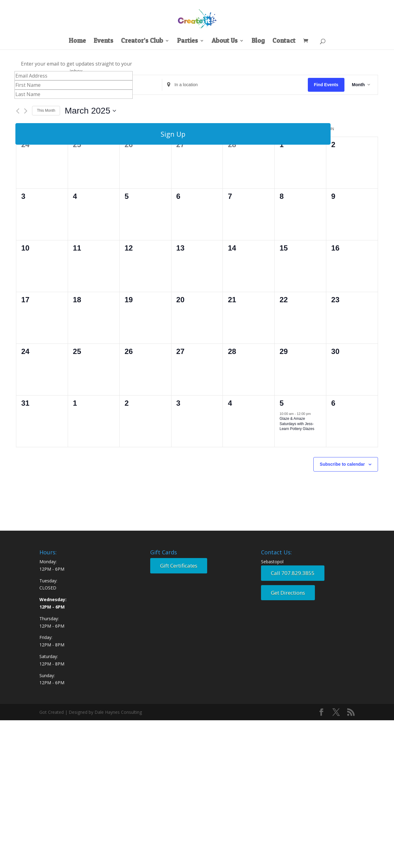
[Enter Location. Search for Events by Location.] (235, 85)
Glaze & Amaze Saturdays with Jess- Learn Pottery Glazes (297, 424)
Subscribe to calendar (342, 464)
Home (77, 41)
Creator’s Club (142, 41)
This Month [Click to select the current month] (46, 111)
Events (103, 41)
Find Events (326, 85)
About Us (225, 41)
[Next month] (26, 111)
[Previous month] (18, 111)
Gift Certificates (179, 566)
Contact (284, 41)
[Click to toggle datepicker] (90, 111)
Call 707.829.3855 (293, 573)
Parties (187, 41)
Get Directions (288, 593)
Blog (258, 41)
